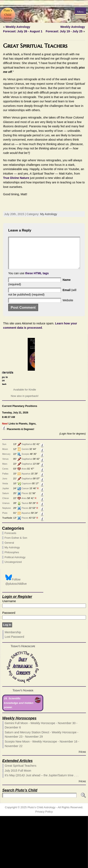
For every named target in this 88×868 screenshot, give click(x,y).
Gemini (25, 501)
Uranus (6, 555)
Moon (5, 501)
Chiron (6, 550)
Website (68, 352)
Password (9, 665)
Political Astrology (15, 609)
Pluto (5, 565)
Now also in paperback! (25, 448)
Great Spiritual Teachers (21, 818)
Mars (5, 516)
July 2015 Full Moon (18, 823)
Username (9, 653)
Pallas (5, 526)
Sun (4, 496)
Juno (5, 531)
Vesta (5, 535)
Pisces (25, 545)
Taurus (25, 555)
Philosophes (12, 604)
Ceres (5, 521)
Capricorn (26, 535)
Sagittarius (27, 496)
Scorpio (25, 506)
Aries (24, 521)
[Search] (39, 847)
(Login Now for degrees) (73, 486)
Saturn (6, 545)
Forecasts (10, 585)
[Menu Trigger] (81, 13)
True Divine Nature (16, 178)
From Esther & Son (16, 590)
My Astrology (49, 260)
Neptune (7, 560)
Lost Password (14, 689)
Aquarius (26, 526)
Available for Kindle (25, 442)
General (9, 595)
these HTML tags (37, 325)
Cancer (25, 540)
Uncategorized (13, 614)
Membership (13, 684)
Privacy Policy (44, 864)
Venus (5, 511)
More (82, 804)
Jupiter (6, 540)
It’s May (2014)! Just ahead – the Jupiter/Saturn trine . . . (42, 827)
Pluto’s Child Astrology (41, 859)
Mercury (6, 506)
